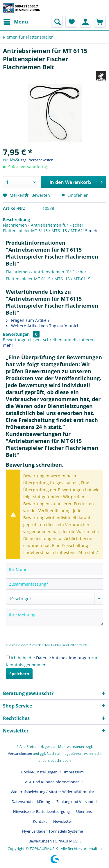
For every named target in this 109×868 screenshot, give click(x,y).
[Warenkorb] (100, 22)
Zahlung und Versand (75, 802)
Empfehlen (75, 195)
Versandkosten (20, 754)
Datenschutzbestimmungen (63, 658)
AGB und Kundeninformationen (52, 782)
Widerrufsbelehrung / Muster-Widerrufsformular (52, 792)
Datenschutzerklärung (31, 802)
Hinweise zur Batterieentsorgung (41, 811)
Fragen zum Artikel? (28, 320)
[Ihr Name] (54, 569)
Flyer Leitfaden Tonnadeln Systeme (52, 831)
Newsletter (63, 821)
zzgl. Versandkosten (37, 160)
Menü (16, 21)
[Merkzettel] (71, 22)
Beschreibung (16, 220)
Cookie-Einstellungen (39, 772)
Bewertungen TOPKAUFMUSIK (55, 841)
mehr (94, 231)
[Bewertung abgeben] (54, 599)
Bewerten (38, 195)
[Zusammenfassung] (54, 584)
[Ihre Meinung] (54, 617)
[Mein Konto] (85, 22)
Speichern (19, 674)
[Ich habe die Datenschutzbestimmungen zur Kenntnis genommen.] (8, 657)
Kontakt (40, 821)
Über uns (84, 811)
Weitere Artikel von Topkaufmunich (43, 326)
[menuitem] (15, 22)
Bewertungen (16, 334)
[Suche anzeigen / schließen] (57, 22)
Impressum (74, 772)
